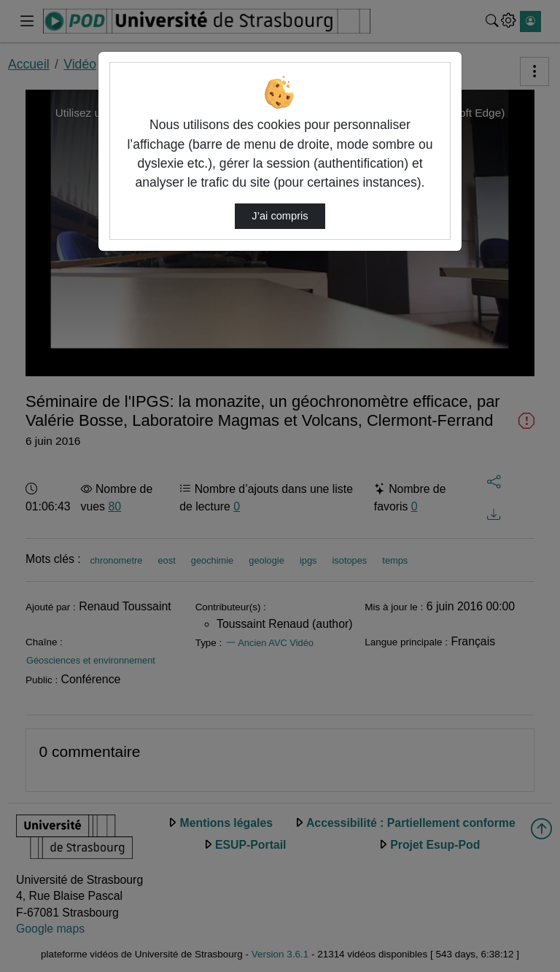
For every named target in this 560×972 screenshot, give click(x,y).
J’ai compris (280, 216)
